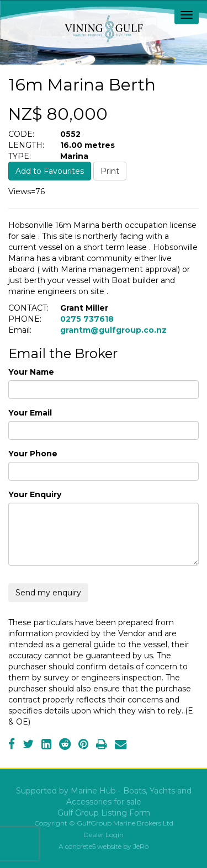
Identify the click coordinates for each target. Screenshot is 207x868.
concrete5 (80, 846)
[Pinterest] (83, 745)
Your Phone (33, 454)
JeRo (141, 846)
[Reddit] (65, 745)
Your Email (30, 413)
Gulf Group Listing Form (104, 813)
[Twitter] (28, 745)
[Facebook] (12, 745)
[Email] (121, 745)
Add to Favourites (50, 171)
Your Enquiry (35, 494)
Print (110, 171)
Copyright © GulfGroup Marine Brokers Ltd (104, 823)
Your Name (31, 372)
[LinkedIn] (46, 745)
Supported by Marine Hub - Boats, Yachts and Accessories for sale (104, 796)
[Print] (102, 745)
